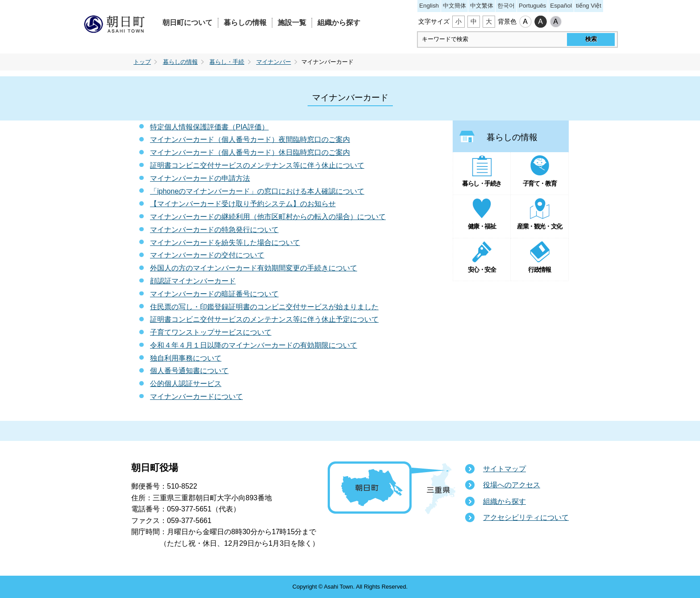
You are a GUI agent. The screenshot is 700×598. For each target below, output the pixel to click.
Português (532, 6)
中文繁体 (482, 6)
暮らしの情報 (245, 23)
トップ (142, 62)
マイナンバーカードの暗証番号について (214, 294)
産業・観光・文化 (539, 226)
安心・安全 (482, 270)
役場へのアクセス (512, 485)
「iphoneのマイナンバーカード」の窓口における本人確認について (257, 191)
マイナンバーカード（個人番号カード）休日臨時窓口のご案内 (250, 152)
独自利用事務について (186, 358)
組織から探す (339, 23)
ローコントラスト (556, 22)
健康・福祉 (482, 226)
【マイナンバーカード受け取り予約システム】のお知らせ (243, 204)
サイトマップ (504, 469)
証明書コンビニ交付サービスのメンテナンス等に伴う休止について (257, 165)
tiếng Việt (589, 6)
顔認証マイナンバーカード (193, 281)
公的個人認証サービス (186, 384)
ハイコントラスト (541, 22)
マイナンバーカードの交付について (207, 255)
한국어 (506, 6)
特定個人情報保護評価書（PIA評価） (209, 127)
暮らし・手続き (482, 183)
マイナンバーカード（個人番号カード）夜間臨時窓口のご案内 (250, 139)
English (429, 6)
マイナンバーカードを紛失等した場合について (225, 243)
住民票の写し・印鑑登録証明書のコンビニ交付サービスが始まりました (264, 307)
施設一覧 (292, 23)
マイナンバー (274, 62)
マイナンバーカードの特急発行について (214, 230)
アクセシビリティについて (526, 517)
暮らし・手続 (227, 62)
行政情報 (539, 270)
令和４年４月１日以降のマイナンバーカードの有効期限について (254, 345)
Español (561, 6)
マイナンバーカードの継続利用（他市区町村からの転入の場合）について (268, 217)
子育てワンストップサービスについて (211, 332)
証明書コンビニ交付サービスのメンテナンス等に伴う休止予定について (264, 319)
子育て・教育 (540, 183)
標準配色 (525, 22)
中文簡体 (454, 6)
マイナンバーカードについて (196, 397)
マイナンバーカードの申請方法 (200, 178)
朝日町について (187, 23)
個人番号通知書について (189, 371)
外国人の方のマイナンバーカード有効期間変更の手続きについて (254, 268)
